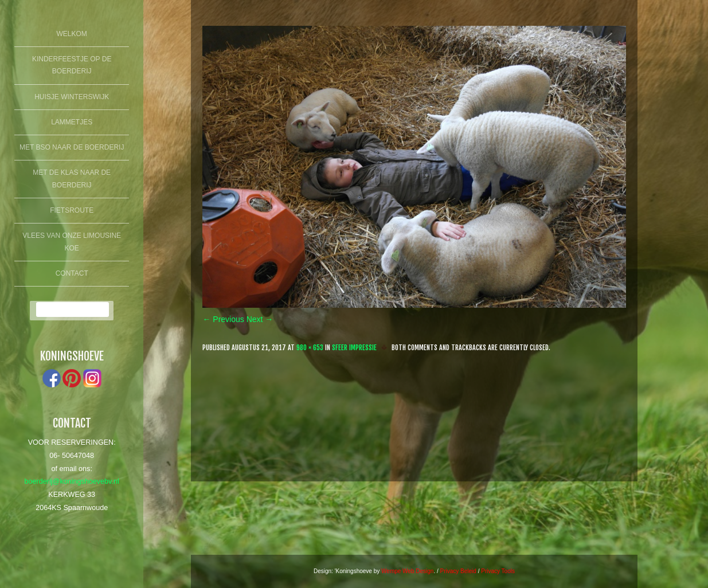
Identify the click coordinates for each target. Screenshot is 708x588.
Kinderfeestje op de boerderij (72, 65)
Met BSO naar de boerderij (72, 147)
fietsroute (72, 210)
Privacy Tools (498, 571)
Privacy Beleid (458, 571)
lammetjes (72, 122)
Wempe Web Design (407, 571)
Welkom (72, 34)
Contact (72, 273)
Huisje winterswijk (72, 97)
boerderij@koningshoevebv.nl (72, 481)
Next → (260, 319)
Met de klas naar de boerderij (72, 179)
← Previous (223, 319)
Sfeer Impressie (354, 348)
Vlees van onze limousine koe (72, 242)
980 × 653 (310, 348)
